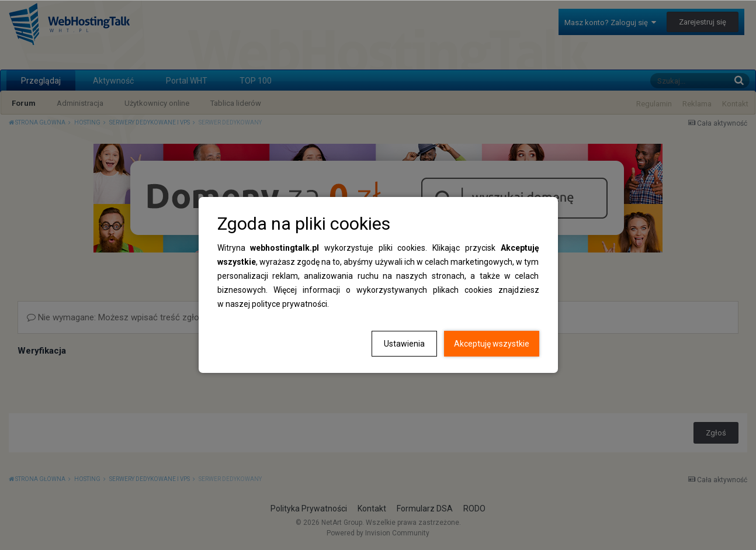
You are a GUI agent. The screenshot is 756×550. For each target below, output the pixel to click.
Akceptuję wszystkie (492, 344)
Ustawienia (404, 344)
